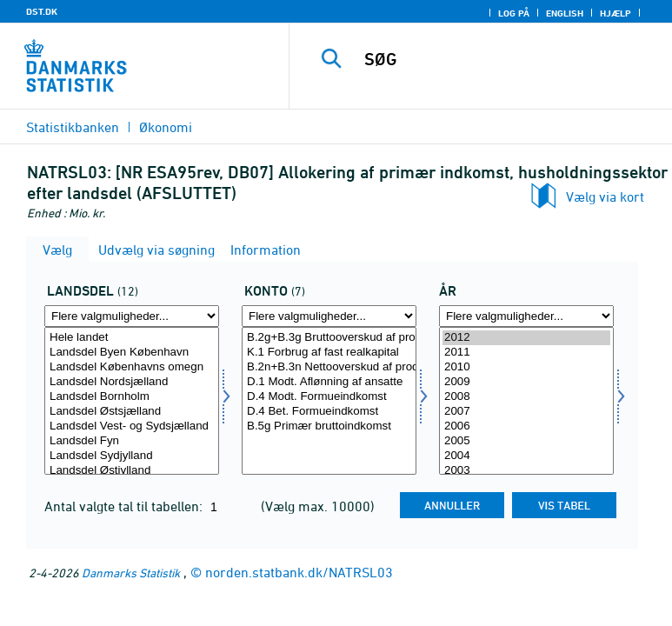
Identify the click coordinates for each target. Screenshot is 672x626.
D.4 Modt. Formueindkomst (329, 397)
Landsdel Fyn (132, 441)
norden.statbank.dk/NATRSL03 (299, 572)
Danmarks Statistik (131, 573)
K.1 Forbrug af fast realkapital (329, 353)
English (565, 13)
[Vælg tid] (526, 401)
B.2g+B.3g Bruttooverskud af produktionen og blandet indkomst (329, 338)
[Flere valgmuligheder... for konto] (329, 316)
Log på (514, 13)
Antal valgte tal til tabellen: (125, 506)
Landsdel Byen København (132, 353)
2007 (526, 412)
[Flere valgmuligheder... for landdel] (132, 316)
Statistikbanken (73, 127)
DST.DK (42, 11)
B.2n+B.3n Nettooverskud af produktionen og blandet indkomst (329, 367)
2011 (526, 353)
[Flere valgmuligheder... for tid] (526, 316)
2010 (526, 367)
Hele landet (132, 338)
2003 (526, 471)
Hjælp (615, 13)
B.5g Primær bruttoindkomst (329, 426)
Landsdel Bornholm (132, 397)
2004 (526, 456)
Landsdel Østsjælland (132, 412)
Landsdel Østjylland (132, 471)
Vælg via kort (605, 196)
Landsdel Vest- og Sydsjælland (132, 426)
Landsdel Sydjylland (132, 456)
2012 (526, 338)
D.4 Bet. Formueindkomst (329, 412)
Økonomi (166, 127)
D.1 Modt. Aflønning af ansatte (329, 382)
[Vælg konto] (329, 401)
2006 (526, 426)
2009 (526, 382)
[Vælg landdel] (132, 401)
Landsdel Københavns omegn (132, 367)
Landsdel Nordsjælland (132, 382)
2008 (526, 397)
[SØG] (509, 59)
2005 (526, 441)
